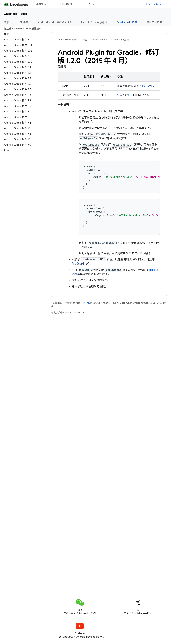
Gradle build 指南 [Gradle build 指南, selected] (127, 22)
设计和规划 (66, 4)
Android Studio (155, 4)
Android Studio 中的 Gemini (54, 22)
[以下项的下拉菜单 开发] (95, 4)
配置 (127, 95)
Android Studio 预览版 (94, 22)
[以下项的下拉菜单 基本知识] (51, 4)
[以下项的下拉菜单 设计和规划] (76, 4)
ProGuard (78, 264)
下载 (7, 22)
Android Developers (68, 40)
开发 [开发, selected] (88, 4)
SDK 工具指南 (154, 22)
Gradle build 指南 (120, 40)
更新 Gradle (148, 86)
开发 (85, 40)
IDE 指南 (24, 22)
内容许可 (84, 303)
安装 (120, 95)
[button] (23, 150)
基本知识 (41, 4)
